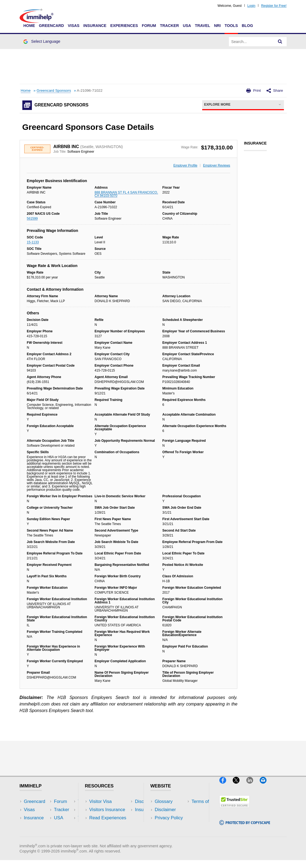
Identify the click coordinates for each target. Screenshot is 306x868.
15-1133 (33, 242)
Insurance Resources (111, 834)
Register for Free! (274, 6)
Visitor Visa (101, 801)
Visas (74, 26)
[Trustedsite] (234, 810)
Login (251, 6)
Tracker (169, 26)
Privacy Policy (169, 818)
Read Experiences (108, 818)
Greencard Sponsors (54, 91)
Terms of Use (168, 826)
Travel (202, 26)
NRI (217, 26)
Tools (231, 26)
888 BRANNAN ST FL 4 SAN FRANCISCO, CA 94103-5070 (126, 194)
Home (29, 26)
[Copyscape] (245, 827)
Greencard (51, 26)
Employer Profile (185, 165)
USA (187, 26)
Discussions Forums (110, 826)
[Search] (280, 42)
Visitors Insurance (107, 810)
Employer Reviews (216, 165)
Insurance (95, 26)
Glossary (164, 801)
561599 (32, 219)
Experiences (124, 26)
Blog (247, 26)
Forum (149, 26)
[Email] (266, 786)
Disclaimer (165, 810)
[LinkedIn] (253, 786)
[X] (239, 786)
